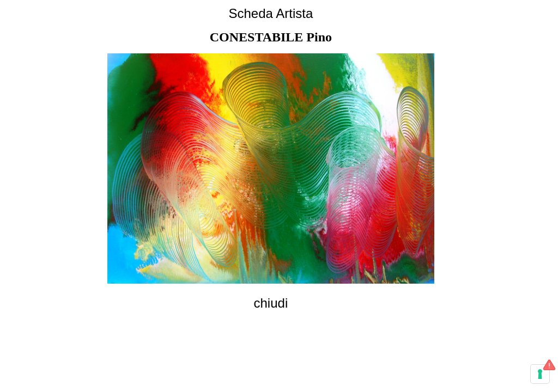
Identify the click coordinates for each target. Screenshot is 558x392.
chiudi (271, 303)
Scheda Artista (271, 13)
